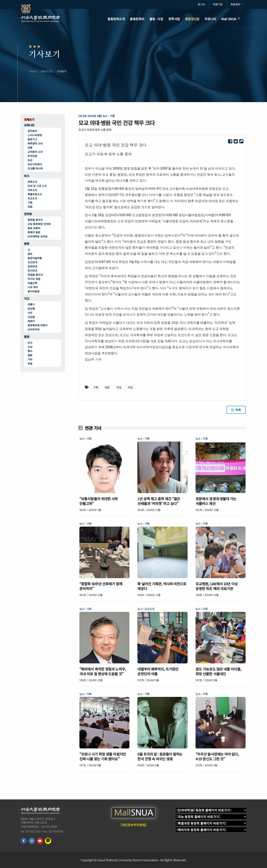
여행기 (31, 304)
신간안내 (32, 262)
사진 (30, 313)
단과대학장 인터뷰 (38, 236)
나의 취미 (33, 287)
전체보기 (29, 120)
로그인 (201, 4)
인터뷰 (28, 214)
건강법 (31, 317)
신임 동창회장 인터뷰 (39, 224)
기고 (27, 299)
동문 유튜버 (34, 228)
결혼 (30, 355)
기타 (30, 359)
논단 (30, 160)
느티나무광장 (35, 135)
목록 (236, 410)
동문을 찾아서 (35, 220)
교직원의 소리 (35, 152)
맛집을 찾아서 (35, 275)
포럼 (30, 207)
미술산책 (32, 283)
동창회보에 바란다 (38, 325)
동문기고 (32, 139)
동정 (27, 337)
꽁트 (30, 254)
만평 (30, 148)
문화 (27, 244)
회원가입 (218, 4)
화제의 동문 (34, 232)
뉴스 (27, 176)
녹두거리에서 (35, 164)
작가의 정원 (34, 279)
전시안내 (32, 271)
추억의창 (32, 156)
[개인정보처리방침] (134, 825)
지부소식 (32, 190)
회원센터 (237, 4)
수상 (30, 347)
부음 (30, 364)
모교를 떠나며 (35, 168)
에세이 (31, 321)
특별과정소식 (35, 194)
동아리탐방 (34, 291)
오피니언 (29, 125)
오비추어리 (34, 329)
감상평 (31, 309)
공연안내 (32, 266)
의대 (119, 387)
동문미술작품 (35, 258)
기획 (30, 203)
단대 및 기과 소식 (37, 186)
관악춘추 (32, 131)
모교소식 (32, 198)
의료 (130, 387)
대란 (107, 387)
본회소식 (32, 182)
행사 (30, 351)
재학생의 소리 (35, 143)
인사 (30, 343)
